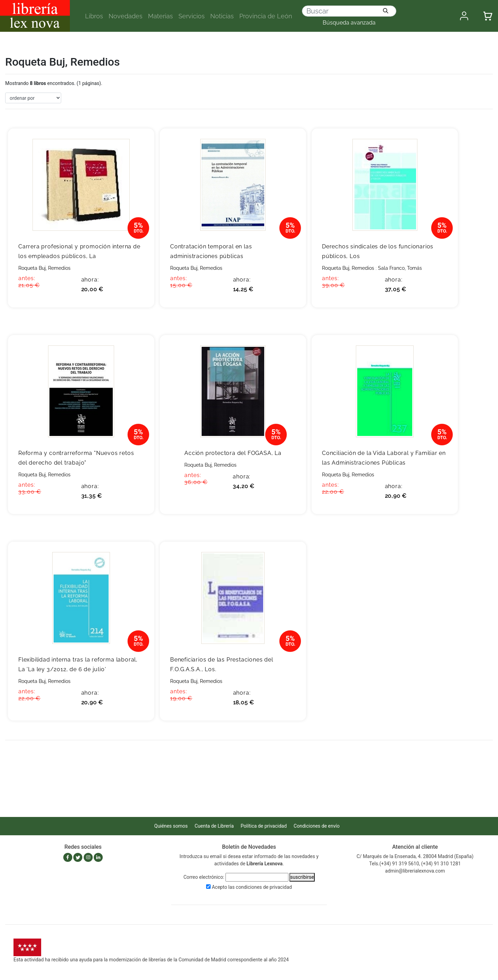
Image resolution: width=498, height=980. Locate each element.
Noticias (222, 16)
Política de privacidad (264, 826)
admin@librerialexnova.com (415, 871)
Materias (160, 16)
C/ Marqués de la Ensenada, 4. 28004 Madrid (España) (415, 856)
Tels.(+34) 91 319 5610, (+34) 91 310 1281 (415, 864)
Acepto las (252, 887)
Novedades (126, 16)
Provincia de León (266, 16)
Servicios (192, 16)
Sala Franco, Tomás (400, 268)
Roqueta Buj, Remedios (44, 268)
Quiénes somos (171, 826)
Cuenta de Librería (214, 826)
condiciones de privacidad (264, 887)
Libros (94, 16)
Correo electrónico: (204, 877)
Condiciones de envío (317, 826)
